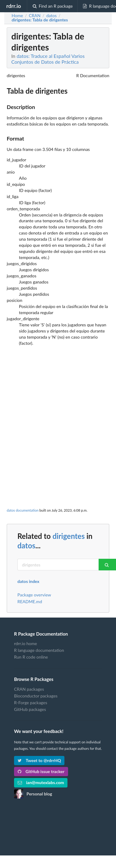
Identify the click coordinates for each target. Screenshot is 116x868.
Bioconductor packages (36, 696)
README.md (30, 601)
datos (26, 545)
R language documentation (39, 650)
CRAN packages (29, 689)
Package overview (34, 595)
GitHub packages (30, 709)
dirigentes (69, 536)
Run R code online (31, 657)
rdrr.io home (25, 644)
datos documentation (23, 510)
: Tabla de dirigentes (40, 20)
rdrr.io (13, 6)
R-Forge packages (31, 703)
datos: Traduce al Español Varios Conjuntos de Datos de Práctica (48, 59)
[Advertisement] (57, 410)
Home (17, 16)
